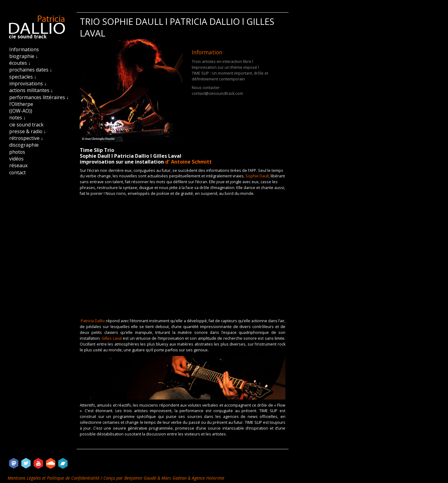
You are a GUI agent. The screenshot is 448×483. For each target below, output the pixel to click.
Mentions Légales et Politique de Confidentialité (54, 478)
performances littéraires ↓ (39, 97)
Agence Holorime (208, 478)
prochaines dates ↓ (31, 70)
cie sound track (26, 125)
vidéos (16, 159)
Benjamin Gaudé (141, 478)
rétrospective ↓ (26, 138)
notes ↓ (17, 118)
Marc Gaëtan (174, 478)
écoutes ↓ (20, 63)
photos (17, 152)
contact (17, 172)
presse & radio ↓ (28, 131)
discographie (24, 145)
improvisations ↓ (28, 83)
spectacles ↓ (23, 77)
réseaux (18, 165)
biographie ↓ (24, 56)
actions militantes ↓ (31, 90)
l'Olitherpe (21, 104)
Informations (24, 49)
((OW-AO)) (21, 111)
